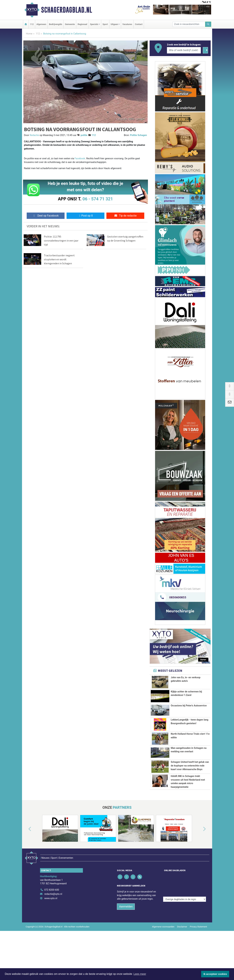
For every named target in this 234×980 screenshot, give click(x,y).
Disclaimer (182, 964)
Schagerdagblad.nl (67, 10)
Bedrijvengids (56, 24)
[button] (26, 874)
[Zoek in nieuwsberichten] (189, 24)
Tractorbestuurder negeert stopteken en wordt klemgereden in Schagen (59, 259)
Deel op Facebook (46, 216)
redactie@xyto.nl (53, 932)
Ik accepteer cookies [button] (215, 974)
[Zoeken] (208, 24)
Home (29, 34)
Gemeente (70, 24)
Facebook (80, 159)
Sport (105, 24)
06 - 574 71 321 (98, 199)
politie (84, 135)
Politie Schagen (139, 135)
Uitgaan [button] (114, 24)
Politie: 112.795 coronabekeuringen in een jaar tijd (61, 241)
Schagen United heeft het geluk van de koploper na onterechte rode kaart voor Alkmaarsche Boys (190, 779)
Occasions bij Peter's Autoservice (189, 706)
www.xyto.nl (51, 936)
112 (32, 24)
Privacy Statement (198, 964)
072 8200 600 (52, 927)
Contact (139, 24)
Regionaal (82, 24)
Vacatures (127, 24)
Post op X (85, 216)
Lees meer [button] (140, 974)
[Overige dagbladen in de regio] (185, 920)
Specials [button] (94, 24)
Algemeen (41, 24)
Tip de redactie (125, 216)
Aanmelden (126, 944)
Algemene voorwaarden (163, 964)
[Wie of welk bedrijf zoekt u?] (184, 50)
